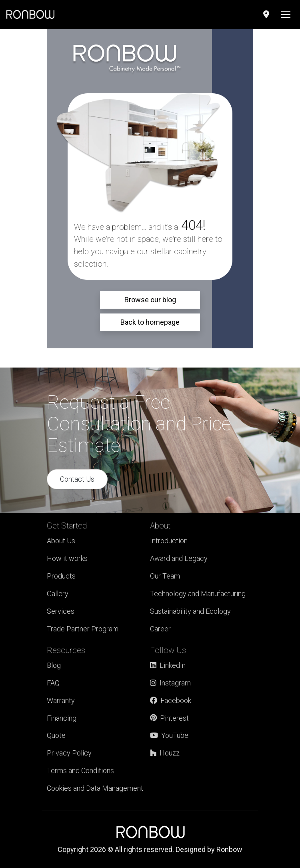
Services (61, 611)
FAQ (53, 683)
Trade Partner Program (83, 629)
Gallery (58, 594)
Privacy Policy (69, 753)
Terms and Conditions (80, 771)
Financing (62, 718)
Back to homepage (150, 322)
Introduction (169, 541)
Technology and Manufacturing (198, 594)
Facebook (171, 700)
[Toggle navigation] (286, 14)
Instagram (170, 683)
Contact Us (77, 479)
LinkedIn (168, 665)
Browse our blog (150, 300)
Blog (54, 665)
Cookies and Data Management (95, 788)
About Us (61, 541)
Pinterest (169, 718)
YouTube (169, 735)
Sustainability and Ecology (190, 611)
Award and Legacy (179, 558)
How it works (67, 558)
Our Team (165, 576)
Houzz (165, 753)
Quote (56, 735)
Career (160, 629)
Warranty (61, 700)
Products (61, 576)
